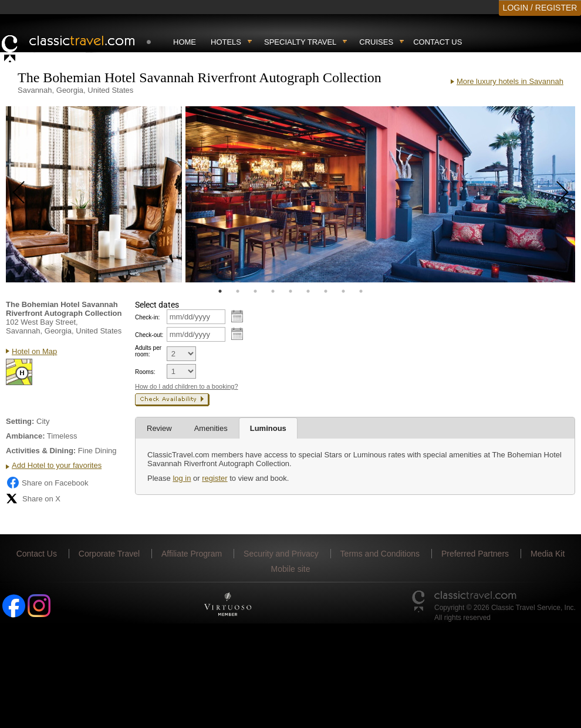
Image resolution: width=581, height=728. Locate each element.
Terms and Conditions (380, 554)
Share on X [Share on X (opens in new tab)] (33, 498)
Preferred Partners (475, 554)
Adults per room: (148, 351)
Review (159, 428)
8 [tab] (343, 291)
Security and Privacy (281, 554)
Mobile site (291, 569)
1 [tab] (220, 291)
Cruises (376, 42)
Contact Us (438, 42)
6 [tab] (308, 291)
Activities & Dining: (41, 451)
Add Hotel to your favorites (57, 465)
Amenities (211, 428)
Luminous (268, 428)
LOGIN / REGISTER (540, 8)
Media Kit (548, 554)
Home (185, 42)
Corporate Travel (109, 554)
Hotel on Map (34, 351)
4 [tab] (273, 291)
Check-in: (147, 317)
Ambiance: (25, 436)
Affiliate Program (192, 554)
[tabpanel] (94, 194)
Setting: (20, 421)
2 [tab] (238, 291)
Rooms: (145, 372)
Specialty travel (300, 42)
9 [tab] (361, 291)
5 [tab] (290, 291)
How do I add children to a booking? (187, 386)
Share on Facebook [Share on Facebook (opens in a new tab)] (47, 483)
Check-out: (149, 335)
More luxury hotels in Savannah (510, 81)
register (215, 478)
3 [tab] (255, 291)
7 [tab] (326, 291)
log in (182, 478)
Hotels (226, 42)
